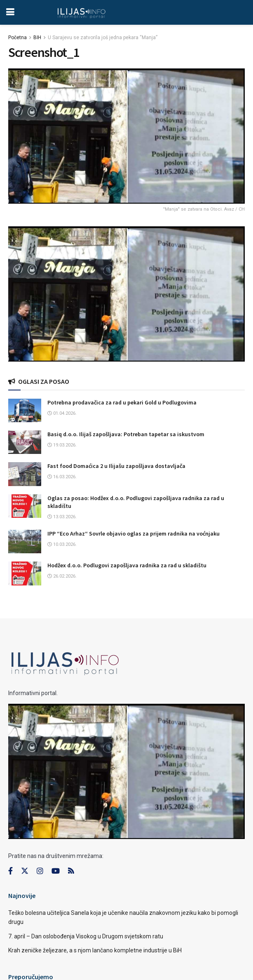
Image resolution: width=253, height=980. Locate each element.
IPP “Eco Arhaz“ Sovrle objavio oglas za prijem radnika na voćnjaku (134, 533)
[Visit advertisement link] (126, 294)
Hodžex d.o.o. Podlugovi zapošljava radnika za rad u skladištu (127, 565)
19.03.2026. (62, 445)
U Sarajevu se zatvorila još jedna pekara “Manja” (103, 38)
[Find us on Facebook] (11, 871)
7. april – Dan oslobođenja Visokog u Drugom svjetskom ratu (86, 936)
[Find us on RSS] (71, 871)
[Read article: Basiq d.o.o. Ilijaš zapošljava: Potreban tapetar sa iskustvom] (25, 442)
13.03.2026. (62, 517)
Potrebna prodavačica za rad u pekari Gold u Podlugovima (122, 402)
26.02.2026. (62, 576)
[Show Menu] (10, 12)
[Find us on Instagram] (40, 871)
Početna (18, 38)
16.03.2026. (62, 477)
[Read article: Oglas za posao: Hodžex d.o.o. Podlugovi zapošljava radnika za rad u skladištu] (25, 506)
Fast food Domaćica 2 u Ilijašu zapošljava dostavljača (116, 466)
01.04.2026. (62, 413)
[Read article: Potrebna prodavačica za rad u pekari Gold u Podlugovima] (25, 410)
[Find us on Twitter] (25, 871)
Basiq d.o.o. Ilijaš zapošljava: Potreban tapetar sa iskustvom (126, 434)
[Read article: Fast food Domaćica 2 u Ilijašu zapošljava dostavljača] (25, 474)
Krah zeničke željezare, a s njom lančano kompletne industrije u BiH (95, 950)
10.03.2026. (62, 544)
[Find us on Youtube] (56, 871)
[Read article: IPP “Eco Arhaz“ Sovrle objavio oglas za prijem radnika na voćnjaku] (25, 542)
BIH (37, 38)
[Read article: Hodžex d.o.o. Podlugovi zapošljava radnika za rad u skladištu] (25, 573)
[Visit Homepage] (81, 12)
